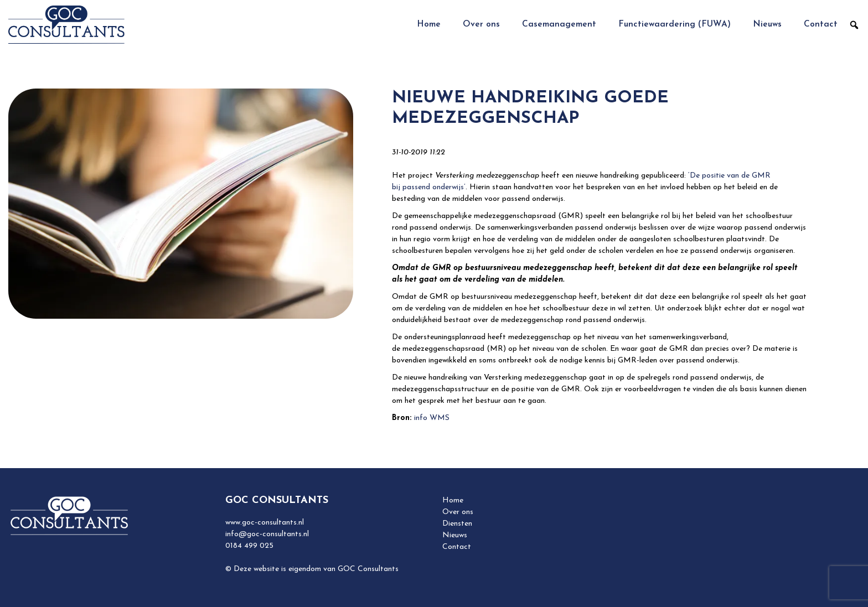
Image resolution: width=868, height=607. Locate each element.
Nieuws (767, 24)
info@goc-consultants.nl (267, 534)
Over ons (481, 24)
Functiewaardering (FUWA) (675, 24)
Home (429, 24)
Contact (821, 24)
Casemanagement (559, 24)
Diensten (457, 524)
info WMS (432, 418)
